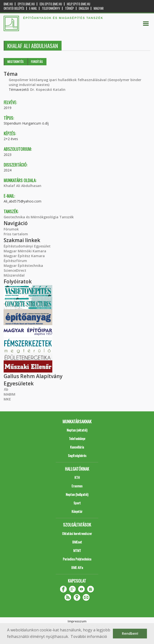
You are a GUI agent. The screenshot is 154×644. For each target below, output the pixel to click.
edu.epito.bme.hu (51, 4)
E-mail (33, 8)
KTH (77, 477)
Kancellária (77, 447)
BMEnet (77, 542)
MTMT (77, 550)
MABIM (9, 394)
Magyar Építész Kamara (24, 256)
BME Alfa (77, 567)
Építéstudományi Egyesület (27, 246)
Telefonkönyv (51, 8)
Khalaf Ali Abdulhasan (23, 186)
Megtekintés (15, 62)
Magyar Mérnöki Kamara (25, 251)
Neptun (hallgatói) (77, 494)
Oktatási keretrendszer (77, 533)
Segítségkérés (77, 455)
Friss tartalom (16, 234)
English (84, 8)
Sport (77, 503)
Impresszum (77, 621)
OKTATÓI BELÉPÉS (14, 8)
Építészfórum (15, 261)
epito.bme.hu (26, 4)
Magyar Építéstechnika (23, 266)
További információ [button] (89, 636)
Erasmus (77, 486)
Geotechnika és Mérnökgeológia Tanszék (39, 217)
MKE (7, 399)
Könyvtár (77, 511)
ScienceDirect (15, 270)
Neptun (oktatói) (77, 430)
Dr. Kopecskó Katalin (48, 89)
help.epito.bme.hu (79, 4)
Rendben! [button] (130, 633)
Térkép (69, 8)
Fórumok (11, 229)
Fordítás (37, 62)
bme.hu (8, 4)
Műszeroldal (14, 275)
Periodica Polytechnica (77, 559)
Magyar (99, 8)
